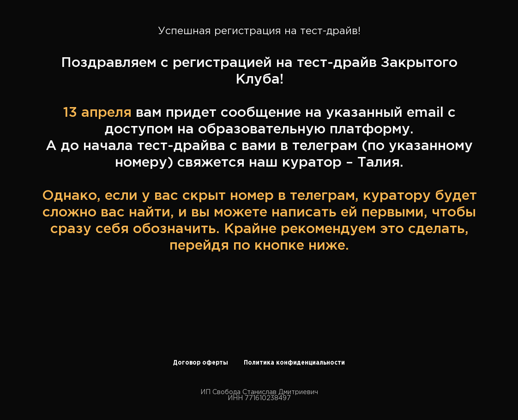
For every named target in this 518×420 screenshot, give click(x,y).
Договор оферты (201, 363)
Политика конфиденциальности (294, 363)
